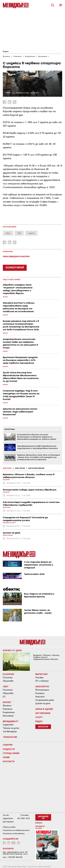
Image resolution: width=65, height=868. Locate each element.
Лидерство (8, 725)
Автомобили (43, 713)
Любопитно (42, 686)
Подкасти (9, 749)
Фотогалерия (42, 690)
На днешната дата (45, 700)
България (8, 674)
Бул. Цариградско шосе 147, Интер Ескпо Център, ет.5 (15, 853)
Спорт (39, 717)
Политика (8, 678)
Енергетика (9, 712)
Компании (8, 709)
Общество (8, 681)
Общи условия (9, 827)
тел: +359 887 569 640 (13, 857)
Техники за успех (11, 728)
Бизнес (6, 52)
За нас (6, 815)
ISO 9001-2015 (23, 818)
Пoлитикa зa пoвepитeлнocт (16, 830)
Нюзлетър (43, 727)
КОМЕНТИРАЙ (15, 268)
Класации (40, 693)
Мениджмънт (11, 721)
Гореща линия (11, 753)
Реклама (39, 678)
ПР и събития (42, 681)
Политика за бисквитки (14, 834)
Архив (6, 757)
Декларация (8, 822)
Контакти (9, 761)
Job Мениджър (10, 731)
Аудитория (8, 818)
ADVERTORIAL (10, 429)
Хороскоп (40, 697)
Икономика (8, 716)
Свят (6, 686)
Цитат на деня (43, 703)
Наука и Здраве (44, 709)
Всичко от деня (12, 650)
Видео (39, 721)
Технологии (10, 737)
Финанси (7, 706)
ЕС (4, 697)
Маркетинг (42, 674)
